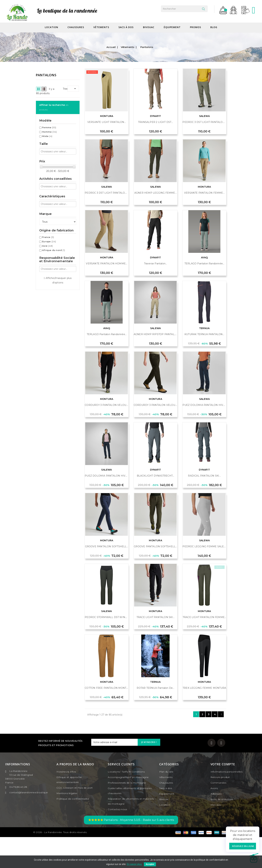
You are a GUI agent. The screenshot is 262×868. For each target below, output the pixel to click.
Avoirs (214, 819)
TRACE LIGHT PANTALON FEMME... (204, 648)
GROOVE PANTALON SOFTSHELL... (107, 577)
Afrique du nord (54, 216)
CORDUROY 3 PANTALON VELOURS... (108, 436)
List (93, 89)
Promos (195, 27)
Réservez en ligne (243, 846)
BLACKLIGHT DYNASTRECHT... (156, 507)
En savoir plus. (135, 864)
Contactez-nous (117, 840)
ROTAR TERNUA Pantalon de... (155, 719)
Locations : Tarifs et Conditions (126, 803)
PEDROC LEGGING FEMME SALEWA (205, 577)
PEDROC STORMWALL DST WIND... (107, 648)
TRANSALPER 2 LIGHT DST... (155, 153)
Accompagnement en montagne (128, 808)
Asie (47, 212)
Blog (214, 27)
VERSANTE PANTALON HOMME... (107, 294)
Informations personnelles (227, 803)
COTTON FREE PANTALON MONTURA (108, 719)
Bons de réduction (222, 830)
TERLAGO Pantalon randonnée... (204, 294)
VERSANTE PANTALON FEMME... (204, 224)
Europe (49, 208)
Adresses (216, 825)
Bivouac (149, 27)
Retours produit (220, 808)
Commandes (218, 814)
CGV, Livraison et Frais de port (75, 819)
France (48, 203)
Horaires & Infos (66, 803)
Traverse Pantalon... (156, 294)
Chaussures (76, 27)
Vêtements (101, 27)
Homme (49, 98)
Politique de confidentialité (73, 830)
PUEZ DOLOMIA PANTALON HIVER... (205, 436)
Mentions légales (67, 824)
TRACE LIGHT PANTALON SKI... (155, 648)
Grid (87, 89)
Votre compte (223, 795)
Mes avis (216, 836)
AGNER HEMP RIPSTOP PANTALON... (157, 365)
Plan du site (166, 803)
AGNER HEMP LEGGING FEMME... (155, 224)
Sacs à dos (126, 27)
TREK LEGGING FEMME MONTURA (204, 719)
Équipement (172, 27)
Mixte (47, 102)
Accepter (150, 864)
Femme (49, 94)
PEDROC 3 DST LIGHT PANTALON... (204, 153)
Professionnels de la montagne (127, 814)
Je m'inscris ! (149, 773)
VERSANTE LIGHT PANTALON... (107, 153)
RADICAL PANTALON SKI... (204, 507)
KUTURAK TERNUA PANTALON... (204, 365)
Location (51, 27)
